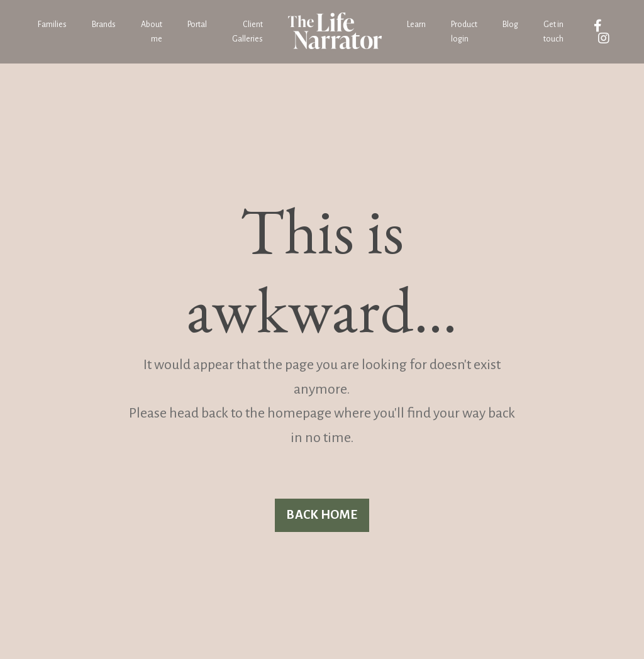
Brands (104, 25)
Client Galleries (247, 31)
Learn (416, 25)
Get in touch (553, 31)
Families (52, 25)
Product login (464, 31)
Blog (510, 25)
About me (152, 31)
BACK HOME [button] (322, 515)
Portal (197, 25)
